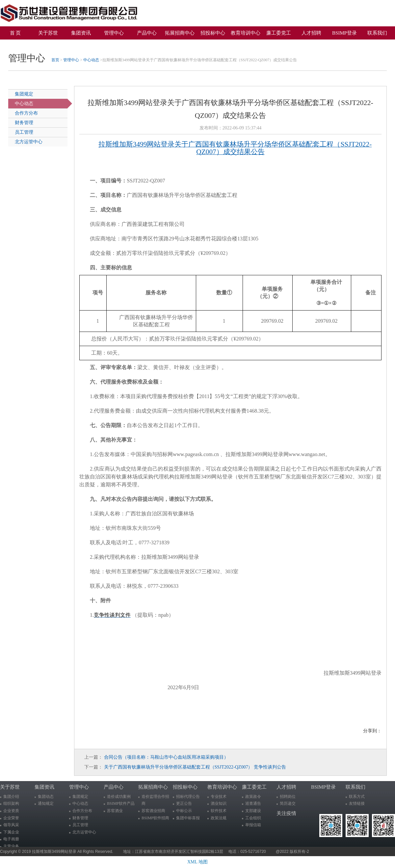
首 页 (15, 33)
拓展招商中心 (180, 33)
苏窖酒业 (115, 811)
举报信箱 (253, 825)
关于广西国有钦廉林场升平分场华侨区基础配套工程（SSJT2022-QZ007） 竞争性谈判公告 (195, 767)
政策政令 (253, 797)
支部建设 (253, 811)
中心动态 (91, 60)
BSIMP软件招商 (155, 818)
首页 (55, 60)
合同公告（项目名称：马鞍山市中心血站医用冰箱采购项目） (166, 757)
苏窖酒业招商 (153, 811)
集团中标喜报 (188, 818)
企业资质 (11, 811)
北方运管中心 (29, 142)
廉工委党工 (279, 33)
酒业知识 (219, 803)
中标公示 (184, 811)
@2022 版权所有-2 (292, 852)
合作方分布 (26, 113)
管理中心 (114, 33)
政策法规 (219, 818)
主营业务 (11, 846)
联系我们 (377, 33)
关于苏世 (48, 33)
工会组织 (253, 818)
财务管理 (24, 123)
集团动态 (46, 797)
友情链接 (357, 803)
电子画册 (11, 839)
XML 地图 (197, 862)
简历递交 (288, 803)
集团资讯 (81, 33)
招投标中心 (213, 33)
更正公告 (184, 803)
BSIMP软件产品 (121, 803)
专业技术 (219, 797)
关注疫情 (18, 44)
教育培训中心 (246, 33)
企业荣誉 (11, 818)
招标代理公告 (188, 797)
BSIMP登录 (344, 33)
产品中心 (147, 33)
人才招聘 (311, 33)
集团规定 (24, 94)
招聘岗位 (288, 797)
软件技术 (219, 811)
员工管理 (24, 132)
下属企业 (11, 832)
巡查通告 (253, 803)
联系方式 (357, 797)
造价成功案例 (119, 797)
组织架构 (11, 803)
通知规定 (46, 803)
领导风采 (11, 825)
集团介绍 (11, 797)
